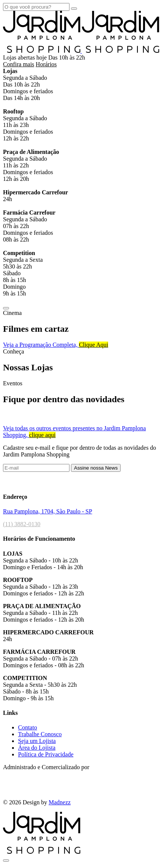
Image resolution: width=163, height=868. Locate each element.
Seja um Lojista (37, 741)
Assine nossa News (96, 468)
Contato (28, 727)
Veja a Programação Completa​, (56, 345)
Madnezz (60, 802)
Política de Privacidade (46, 754)
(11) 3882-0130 (22, 524)
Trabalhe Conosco (40, 734)
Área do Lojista (37, 748)
